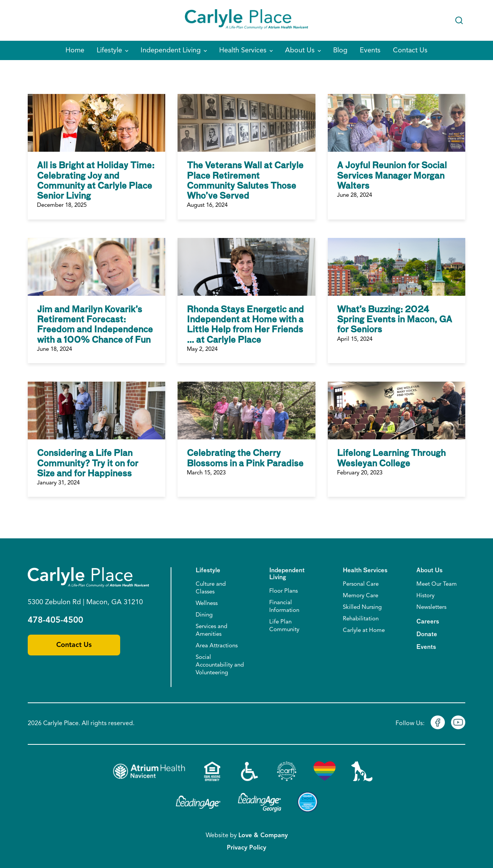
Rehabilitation (361, 619)
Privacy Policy (246, 848)
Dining (204, 615)
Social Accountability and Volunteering (220, 665)
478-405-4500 (55, 620)
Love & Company (263, 836)
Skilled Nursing (362, 607)
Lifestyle (208, 571)
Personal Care (361, 584)
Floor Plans (283, 591)
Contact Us (74, 645)
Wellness (207, 604)
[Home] (246, 20)
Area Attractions (217, 646)
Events (426, 647)
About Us (429, 571)
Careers (428, 622)
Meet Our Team (437, 584)
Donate (427, 634)
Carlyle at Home (364, 631)
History (425, 596)
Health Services (365, 571)
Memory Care (361, 596)
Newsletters (431, 607)
